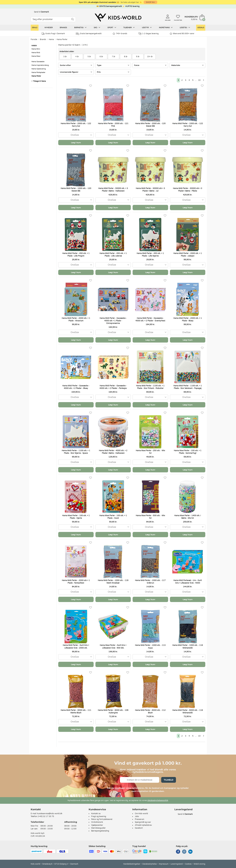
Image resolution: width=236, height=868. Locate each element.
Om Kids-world (141, 814)
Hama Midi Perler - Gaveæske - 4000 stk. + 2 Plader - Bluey (76, 387)
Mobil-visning (200, 864)
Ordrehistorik (97, 822)
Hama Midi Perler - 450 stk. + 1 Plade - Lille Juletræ (113, 255)
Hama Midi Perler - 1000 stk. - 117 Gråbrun (150, 582)
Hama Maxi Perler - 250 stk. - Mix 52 (150, 452)
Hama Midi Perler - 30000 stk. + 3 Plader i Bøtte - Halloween (113, 190)
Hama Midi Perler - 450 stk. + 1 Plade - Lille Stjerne (150, 255)
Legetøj (185, 28)
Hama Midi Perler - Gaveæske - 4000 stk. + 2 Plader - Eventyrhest (150, 319)
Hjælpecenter (97, 825)
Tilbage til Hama (39, 81)
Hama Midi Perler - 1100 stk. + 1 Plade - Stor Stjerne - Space (76, 452)
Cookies (188, 864)
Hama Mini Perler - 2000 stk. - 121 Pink (113, 125)
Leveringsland (177, 864)
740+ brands (120, 34)
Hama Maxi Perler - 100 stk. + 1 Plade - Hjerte (76, 517)
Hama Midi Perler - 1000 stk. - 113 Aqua (150, 646)
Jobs (137, 816)
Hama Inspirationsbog (40, 65)
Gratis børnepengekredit (89, 34)
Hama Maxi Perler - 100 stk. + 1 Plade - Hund (113, 517)
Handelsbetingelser (132, 864)
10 (199, 80)
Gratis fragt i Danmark (53, 34)
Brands (63, 28)
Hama (51, 39)
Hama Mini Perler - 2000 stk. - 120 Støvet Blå (150, 125)
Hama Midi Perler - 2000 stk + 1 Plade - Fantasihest (76, 582)
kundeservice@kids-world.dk (50, 814)
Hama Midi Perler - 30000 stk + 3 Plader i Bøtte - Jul (150, 190)
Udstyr (147, 28)
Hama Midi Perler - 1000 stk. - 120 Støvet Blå (76, 190)
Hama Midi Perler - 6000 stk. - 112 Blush (150, 711)
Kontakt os (96, 814)
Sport (112, 28)
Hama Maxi (36, 56)
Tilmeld (169, 780)
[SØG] (73, 19)
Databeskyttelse (150, 864)
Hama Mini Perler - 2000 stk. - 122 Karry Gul (76, 125)
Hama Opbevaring (39, 69)
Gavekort (139, 828)
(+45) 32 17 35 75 (46, 816)
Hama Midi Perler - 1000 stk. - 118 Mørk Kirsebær (113, 582)
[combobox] (76, 135)
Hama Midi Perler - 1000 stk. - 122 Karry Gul (188, 125)
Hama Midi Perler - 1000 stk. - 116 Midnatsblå (188, 646)
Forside (34, 39)
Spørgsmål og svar (143, 822)
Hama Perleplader (38, 72)
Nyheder (49, 28)
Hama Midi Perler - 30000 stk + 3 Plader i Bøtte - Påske (188, 190)
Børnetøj (80, 28)
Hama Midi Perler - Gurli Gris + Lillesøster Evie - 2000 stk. (76, 646)
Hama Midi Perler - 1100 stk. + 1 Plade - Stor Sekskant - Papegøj (188, 387)
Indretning (166, 28)
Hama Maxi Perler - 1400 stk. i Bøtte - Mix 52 (188, 517)
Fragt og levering (99, 816)
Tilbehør (129, 28)
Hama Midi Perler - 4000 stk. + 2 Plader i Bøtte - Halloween (113, 452)
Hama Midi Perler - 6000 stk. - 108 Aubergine (113, 711)
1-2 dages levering (148, 34)
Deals (35, 28)
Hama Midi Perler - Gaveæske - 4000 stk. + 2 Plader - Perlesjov (113, 387)
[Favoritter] (91, 86)
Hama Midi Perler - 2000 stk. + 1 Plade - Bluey (188, 319)
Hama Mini (36, 49)
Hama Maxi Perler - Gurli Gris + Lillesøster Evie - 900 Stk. (113, 646)
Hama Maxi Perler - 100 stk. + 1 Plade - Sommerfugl (188, 452)
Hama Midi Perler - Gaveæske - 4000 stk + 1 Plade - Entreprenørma (113, 321)
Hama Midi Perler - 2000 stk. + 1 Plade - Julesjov (188, 255)
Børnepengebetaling (100, 831)
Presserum (140, 819)
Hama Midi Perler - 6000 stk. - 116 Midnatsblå (188, 711)
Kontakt (36, 809)
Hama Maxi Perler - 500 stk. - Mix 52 (150, 517)
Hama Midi (36, 53)
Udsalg (201, 28)
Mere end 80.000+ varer (182, 34)
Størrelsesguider (98, 828)
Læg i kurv (76, 143)
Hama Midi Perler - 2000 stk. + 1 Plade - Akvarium (76, 319)
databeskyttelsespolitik (158, 800)
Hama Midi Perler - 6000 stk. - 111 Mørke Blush (76, 711)
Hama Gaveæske (38, 62)
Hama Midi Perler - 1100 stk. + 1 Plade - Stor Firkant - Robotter (150, 387)
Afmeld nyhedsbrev (143, 825)
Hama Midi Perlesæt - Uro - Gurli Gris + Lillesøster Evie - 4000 (188, 582)
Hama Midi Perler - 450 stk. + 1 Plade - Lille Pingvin (76, 255)
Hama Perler (62, 39)
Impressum (164, 864)
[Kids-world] (118, 18)
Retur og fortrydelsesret (102, 819)
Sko (97, 28)
